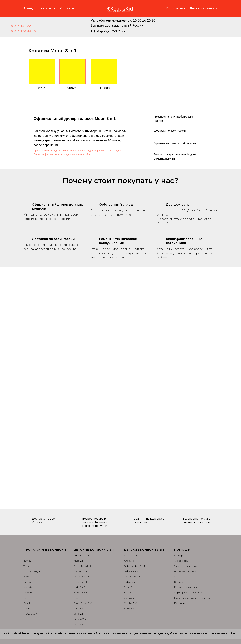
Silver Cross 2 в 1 (83, 603)
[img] (76, 25)
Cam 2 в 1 (79, 624)
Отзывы (179, 577)
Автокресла (181, 555)
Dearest (28, 608)
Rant (26, 555)
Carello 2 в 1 (80, 619)
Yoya (26, 577)
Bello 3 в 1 (130, 608)
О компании (174, 8)
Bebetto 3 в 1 (132, 571)
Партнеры (180, 603)
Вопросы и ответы (185, 587)
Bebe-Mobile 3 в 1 (134, 566)
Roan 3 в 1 (130, 587)
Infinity (27, 561)
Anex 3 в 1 (130, 561)
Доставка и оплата (204, 8)
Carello (27, 603)
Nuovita (28, 587)
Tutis (26, 566)
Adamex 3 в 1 (131, 555)
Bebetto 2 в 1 (81, 571)
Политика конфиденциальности (194, 598)
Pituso (27, 582)
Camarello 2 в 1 (82, 577)
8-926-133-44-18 (23, 31)
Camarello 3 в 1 (133, 577)
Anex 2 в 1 (79, 561)
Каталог (47, 8)
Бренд (28, 8)
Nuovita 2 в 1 (81, 593)
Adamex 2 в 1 (81, 555)
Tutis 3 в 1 (129, 593)
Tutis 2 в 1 (79, 608)
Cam (26, 598)
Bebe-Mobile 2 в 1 (84, 566)
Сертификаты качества (188, 593)
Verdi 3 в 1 (130, 598)
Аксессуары (181, 561)
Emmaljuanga (32, 571)
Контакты (67, 8)
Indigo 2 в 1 (80, 582)
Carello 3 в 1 (131, 603)
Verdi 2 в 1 (79, 614)
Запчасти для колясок (187, 566)
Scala (41, 88)
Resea (105, 88)
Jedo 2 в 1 (79, 587)
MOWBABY (30, 614)
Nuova (72, 88)
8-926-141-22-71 (23, 26)
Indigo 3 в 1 (130, 582)
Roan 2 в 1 (80, 598)
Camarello (29, 593)
